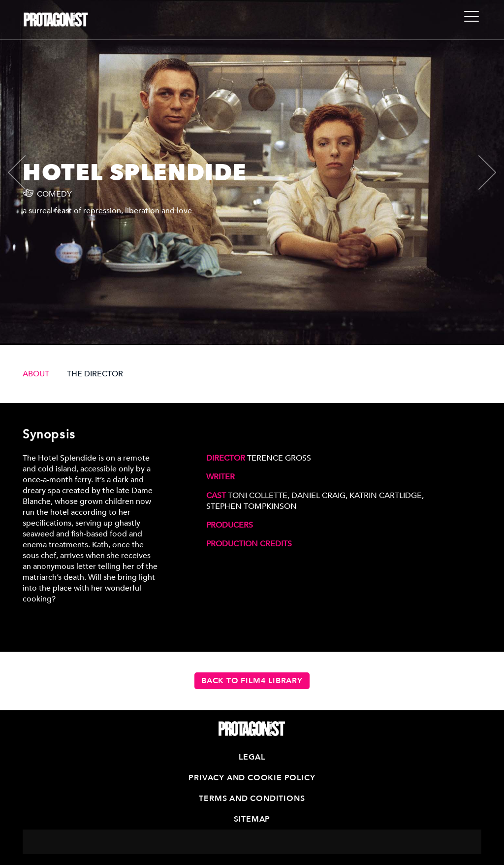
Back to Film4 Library (252, 681)
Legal (252, 757)
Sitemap (252, 819)
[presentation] (25, 172)
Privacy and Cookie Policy (252, 778)
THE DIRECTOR (95, 374)
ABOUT (36, 374)
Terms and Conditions (252, 798)
